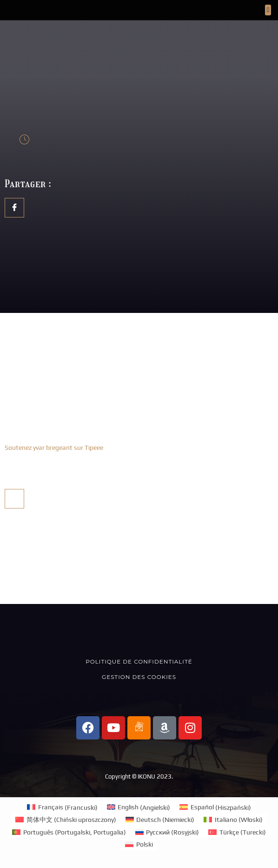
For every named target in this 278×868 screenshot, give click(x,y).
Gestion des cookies (139, 677)
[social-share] (14, 208)
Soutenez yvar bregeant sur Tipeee (54, 448)
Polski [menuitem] (145, 844)
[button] (268, 10)
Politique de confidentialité (139, 661)
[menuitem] (62, 807)
